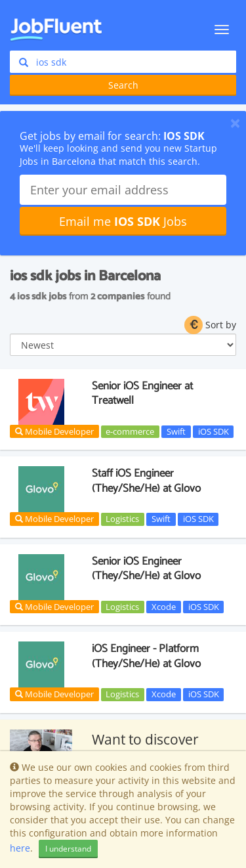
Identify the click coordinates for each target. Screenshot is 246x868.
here (20, 848)
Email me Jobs (123, 221)
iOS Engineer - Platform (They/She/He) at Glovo (146, 656)
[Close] (235, 123)
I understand (68, 849)
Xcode (164, 607)
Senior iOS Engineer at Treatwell (142, 393)
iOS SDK (214, 431)
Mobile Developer (54, 431)
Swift (176, 431)
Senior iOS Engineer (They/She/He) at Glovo (146, 569)
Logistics (122, 519)
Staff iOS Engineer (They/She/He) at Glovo (146, 481)
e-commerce (130, 431)
